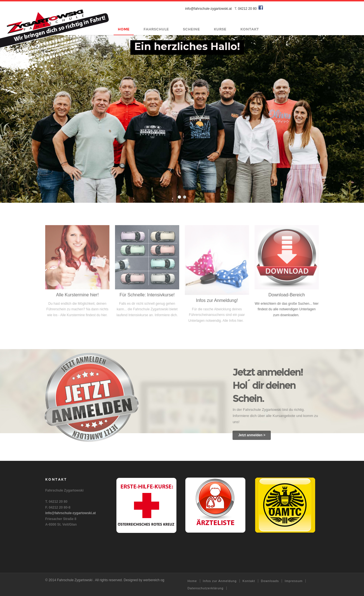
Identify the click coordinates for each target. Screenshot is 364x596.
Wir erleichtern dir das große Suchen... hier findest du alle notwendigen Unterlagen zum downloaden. (287, 312)
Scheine (192, 29)
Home (124, 29)
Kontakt (250, 29)
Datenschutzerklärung (206, 588)
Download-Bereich (287, 297)
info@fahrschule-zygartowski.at (209, 9)
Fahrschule (156, 29)
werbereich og (154, 580)
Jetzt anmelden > (254, 435)
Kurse (220, 29)
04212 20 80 (247, 9)
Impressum (294, 581)
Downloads (270, 581)
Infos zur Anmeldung (220, 581)
